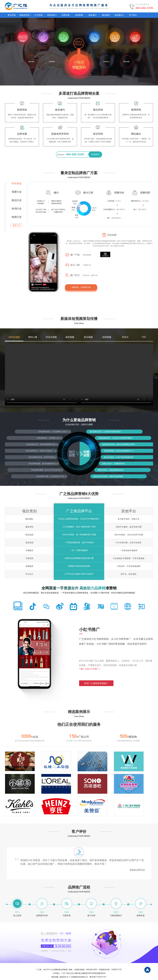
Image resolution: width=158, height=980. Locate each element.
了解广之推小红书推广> (89, 669)
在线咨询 (95, 154)
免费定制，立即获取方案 (81, 287)
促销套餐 (79, 15)
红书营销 (39, 15)
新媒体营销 (25, 15)
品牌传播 (66, 15)
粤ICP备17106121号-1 (98, 977)
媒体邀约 (92, 15)
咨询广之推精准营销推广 (96, 683)
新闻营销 (52, 15)
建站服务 (106, 15)
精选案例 (119, 15)
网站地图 (55, 977)
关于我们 (133, 15)
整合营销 (12, 15)
